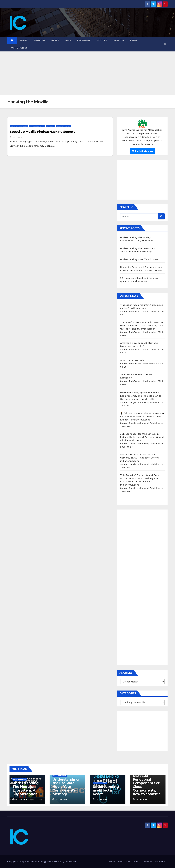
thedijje (16, 137)
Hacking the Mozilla (19, 126)
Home (24, 40)
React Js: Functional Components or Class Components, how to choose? (146, 785)
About (120, 862)
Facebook (84, 40)
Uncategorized (20, 779)
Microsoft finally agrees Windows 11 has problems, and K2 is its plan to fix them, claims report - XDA (141, 396)
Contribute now (142, 151)
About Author (133, 862)
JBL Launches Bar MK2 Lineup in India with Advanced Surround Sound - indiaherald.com (142, 437)
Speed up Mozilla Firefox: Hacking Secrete (42, 132)
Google (102, 40)
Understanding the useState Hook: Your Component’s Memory (65, 787)
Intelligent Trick (37, 126)
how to (119, 40)
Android (39, 40)
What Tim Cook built (132, 360)
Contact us (147, 862)
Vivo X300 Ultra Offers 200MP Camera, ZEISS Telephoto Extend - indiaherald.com (140, 458)
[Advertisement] (87, 73)
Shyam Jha (20, 799)
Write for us (19, 48)
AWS (68, 40)
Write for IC (160, 862)
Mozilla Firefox (63, 126)
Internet (51, 126)
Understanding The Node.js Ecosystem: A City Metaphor (25, 788)
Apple (55, 40)
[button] (165, 44)
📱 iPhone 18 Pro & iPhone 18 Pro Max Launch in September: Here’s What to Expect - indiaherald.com (142, 416)
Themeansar (70, 862)
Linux (134, 40)
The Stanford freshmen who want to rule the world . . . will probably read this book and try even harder (142, 326)
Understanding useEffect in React (140, 259)
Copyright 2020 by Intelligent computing (26, 862)
